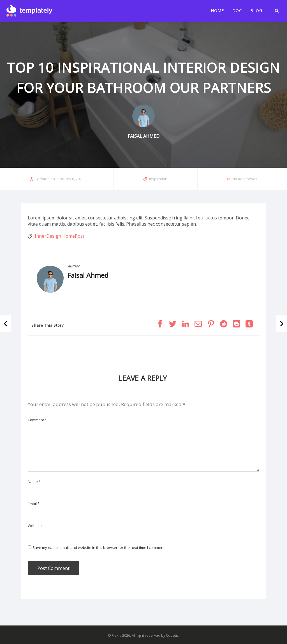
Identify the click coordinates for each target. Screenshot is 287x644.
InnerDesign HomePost (60, 236)
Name (34, 482)
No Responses (245, 179)
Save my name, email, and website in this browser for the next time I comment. (99, 547)
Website (35, 526)
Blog (256, 11)
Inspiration (158, 179)
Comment (37, 420)
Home (217, 11)
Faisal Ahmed (88, 275)
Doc (237, 11)
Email (34, 504)
